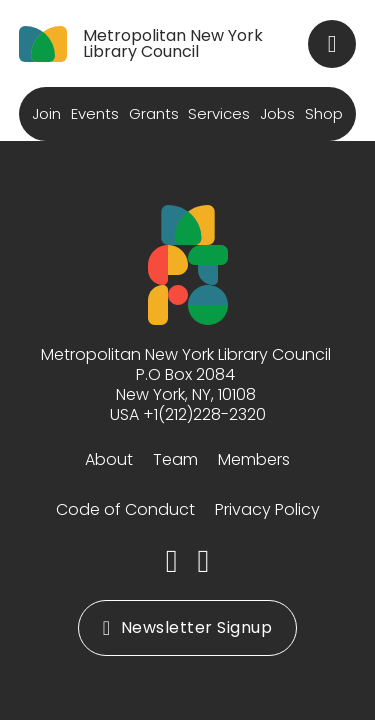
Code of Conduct (125, 509)
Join (46, 113)
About (109, 459)
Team (175, 459)
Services (219, 113)
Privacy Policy (267, 509)
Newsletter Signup (187, 627)
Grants (154, 113)
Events (95, 113)
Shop (324, 113)
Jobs (277, 113)
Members (254, 459)
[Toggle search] (332, 44)
